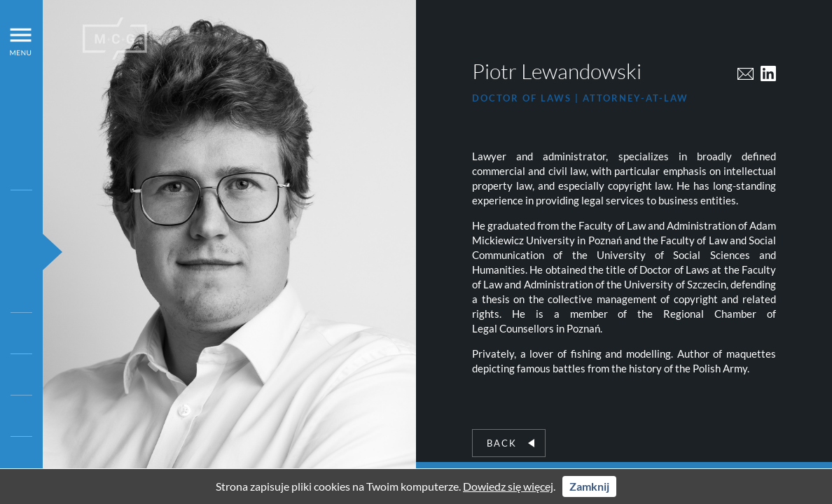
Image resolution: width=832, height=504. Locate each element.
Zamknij (589, 486)
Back (511, 443)
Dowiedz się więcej (508, 486)
